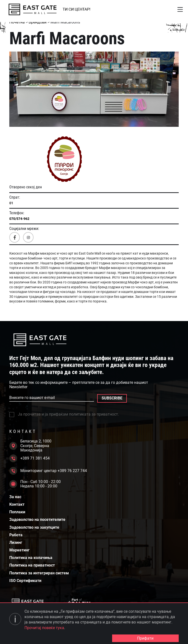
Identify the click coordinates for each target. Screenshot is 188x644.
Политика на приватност (32, 565)
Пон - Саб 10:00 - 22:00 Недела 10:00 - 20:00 (35, 484)
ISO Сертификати (25, 581)
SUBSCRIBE (112, 398)
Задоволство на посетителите (37, 520)
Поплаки (17, 512)
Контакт (17, 504)
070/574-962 (19, 219)
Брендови (38, 22)
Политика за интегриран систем (39, 573)
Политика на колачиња (31, 558)
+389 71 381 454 (29, 458)
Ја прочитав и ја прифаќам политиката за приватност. (64, 414)
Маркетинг (19, 550)
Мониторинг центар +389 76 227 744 (48, 471)
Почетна (17, 22)
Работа (16, 535)
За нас (15, 497)
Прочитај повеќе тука (44, 628)
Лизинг (16, 543)
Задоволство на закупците (34, 527)
